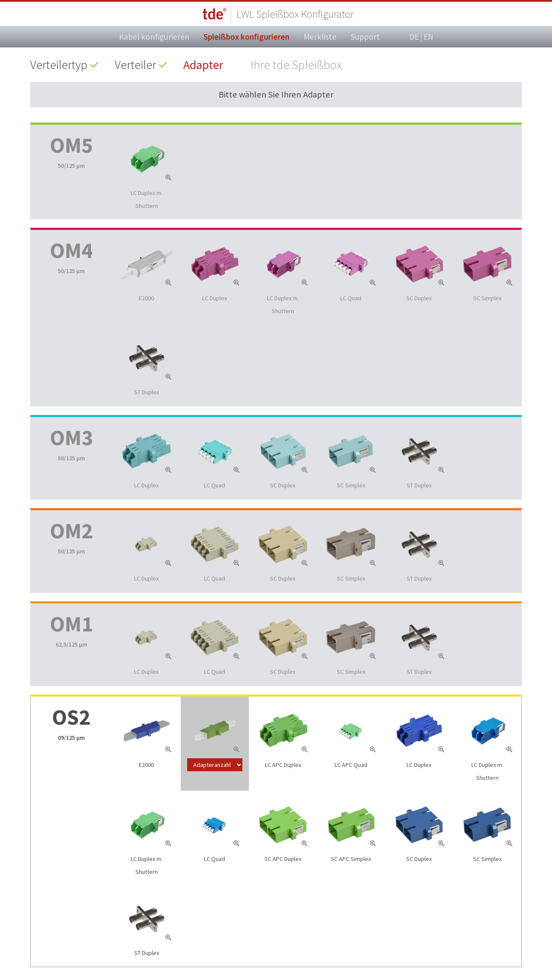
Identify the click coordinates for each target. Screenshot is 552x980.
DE (414, 37)
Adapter (203, 65)
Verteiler (135, 65)
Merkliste (320, 37)
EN (428, 37)
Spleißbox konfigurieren (246, 37)
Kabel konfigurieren (154, 37)
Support (365, 37)
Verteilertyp (59, 65)
